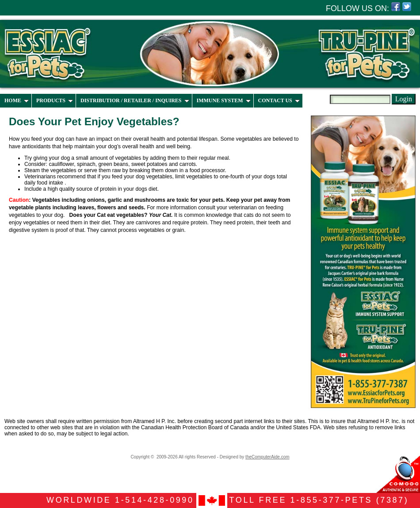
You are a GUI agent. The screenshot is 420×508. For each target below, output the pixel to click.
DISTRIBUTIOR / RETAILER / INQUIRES (135, 100)
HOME (17, 100)
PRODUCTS (55, 100)
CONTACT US (279, 100)
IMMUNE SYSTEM (224, 100)
